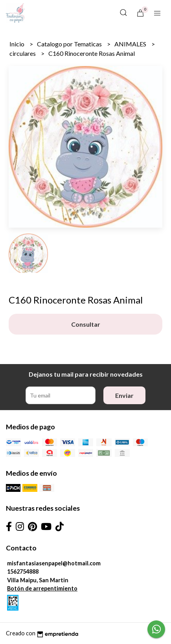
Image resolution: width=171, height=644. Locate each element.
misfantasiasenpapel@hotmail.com (54, 563)
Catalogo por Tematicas (70, 44)
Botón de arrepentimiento (42, 588)
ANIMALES (131, 44)
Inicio (17, 44)
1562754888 (23, 571)
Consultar (86, 324)
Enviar (124, 395)
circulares (23, 53)
